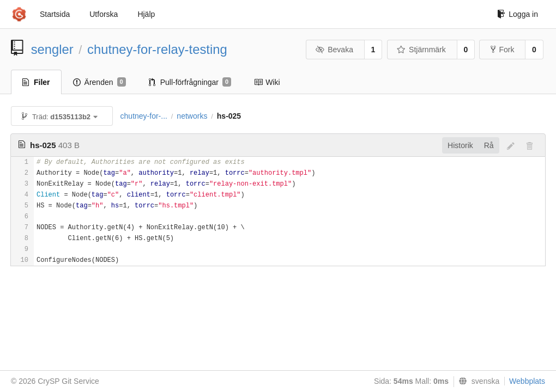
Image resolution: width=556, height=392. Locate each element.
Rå (489, 145)
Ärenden (99, 82)
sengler (52, 49)
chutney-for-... (144, 116)
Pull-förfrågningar (190, 82)
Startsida (55, 14)
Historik (460, 145)
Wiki (267, 82)
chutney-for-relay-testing (157, 49)
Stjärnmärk (421, 50)
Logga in (518, 14)
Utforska (104, 14)
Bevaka (334, 50)
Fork (502, 50)
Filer (36, 82)
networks (192, 116)
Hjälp (146, 14)
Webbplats (527, 381)
